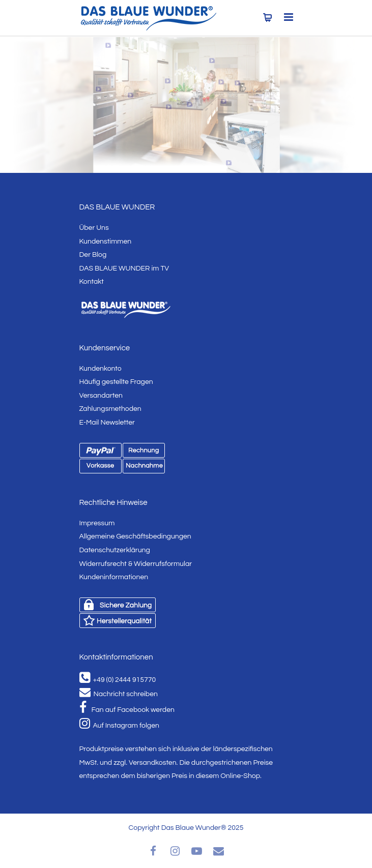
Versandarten (101, 396)
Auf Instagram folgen (119, 726)
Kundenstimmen (106, 242)
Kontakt (92, 282)
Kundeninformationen (114, 577)
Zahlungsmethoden (110, 409)
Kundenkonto (101, 369)
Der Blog (93, 255)
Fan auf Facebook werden (127, 710)
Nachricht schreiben (119, 694)
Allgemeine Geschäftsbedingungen (135, 536)
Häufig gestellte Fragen (116, 382)
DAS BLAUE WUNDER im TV (124, 268)
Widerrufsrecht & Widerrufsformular (136, 564)
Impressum (97, 523)
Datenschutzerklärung (115, 550)
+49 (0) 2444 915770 (118, 680)
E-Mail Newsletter (107, 423)
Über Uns (94, 228)
